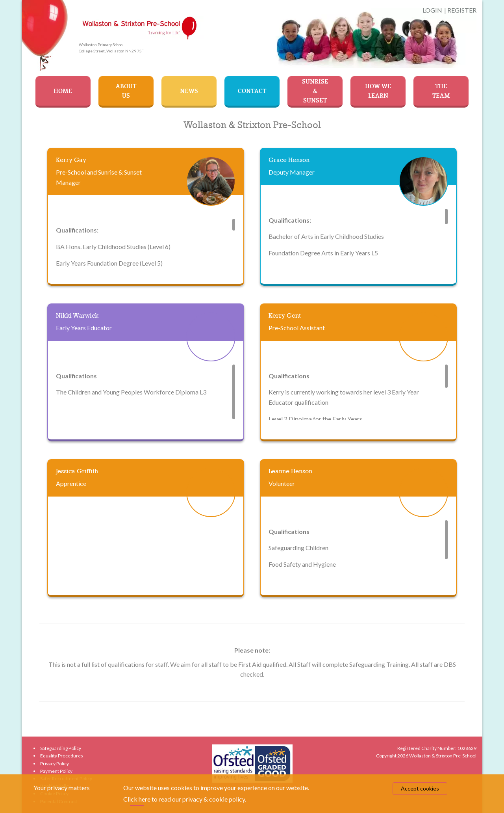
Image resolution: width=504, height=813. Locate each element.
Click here (137, 799)
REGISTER (462, 10)
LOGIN (432, 10)
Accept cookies (420, 788)
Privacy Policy (55, 764)
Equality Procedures (62, 756)
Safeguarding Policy (61, 748)
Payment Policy (56, 771)
